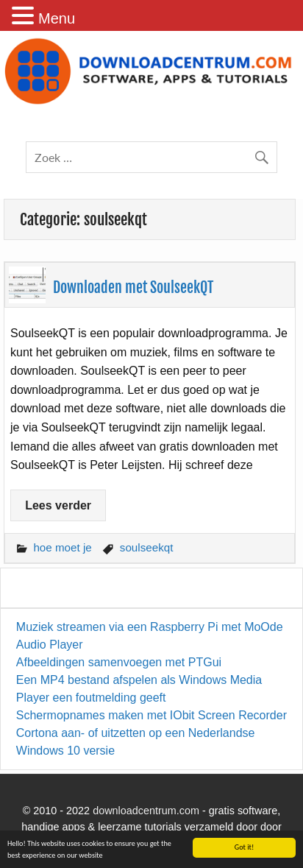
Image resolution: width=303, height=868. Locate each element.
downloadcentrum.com (146, 811)
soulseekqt (147, 547)
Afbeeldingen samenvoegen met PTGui (119, 662)
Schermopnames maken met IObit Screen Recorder (151, 715)
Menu (57, 18)
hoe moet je (62, 547)
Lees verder (58, 505)
